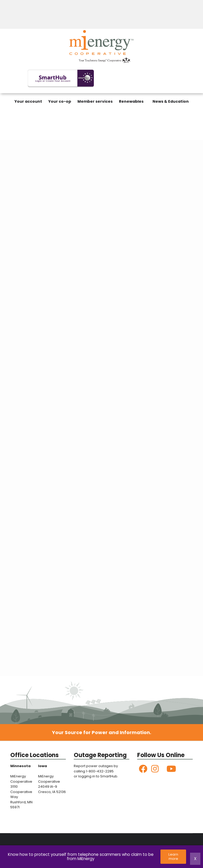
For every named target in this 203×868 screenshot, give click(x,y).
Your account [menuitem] (28, 101)
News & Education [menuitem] (171, 101)
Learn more (174, 857)
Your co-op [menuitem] (60, 101)
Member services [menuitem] (95, 101)
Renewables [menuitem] (131, 101)
